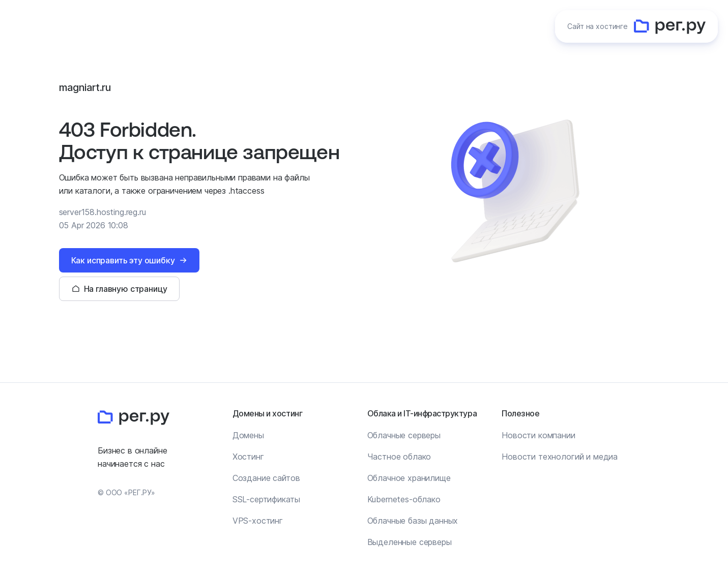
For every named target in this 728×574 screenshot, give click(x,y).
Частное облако (399, 457)
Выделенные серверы (410, 542)
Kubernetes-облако (404, 499)
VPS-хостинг (258, 521)
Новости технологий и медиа (560, 457)
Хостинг (248, 457)
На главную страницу (126, 289)
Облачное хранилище (409, 478)
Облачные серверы (404, 435)
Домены (248, 435)
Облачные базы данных (413, 521)
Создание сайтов (266, 478)
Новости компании (538, 435)
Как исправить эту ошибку (123, 260)
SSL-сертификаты (266, 499)
